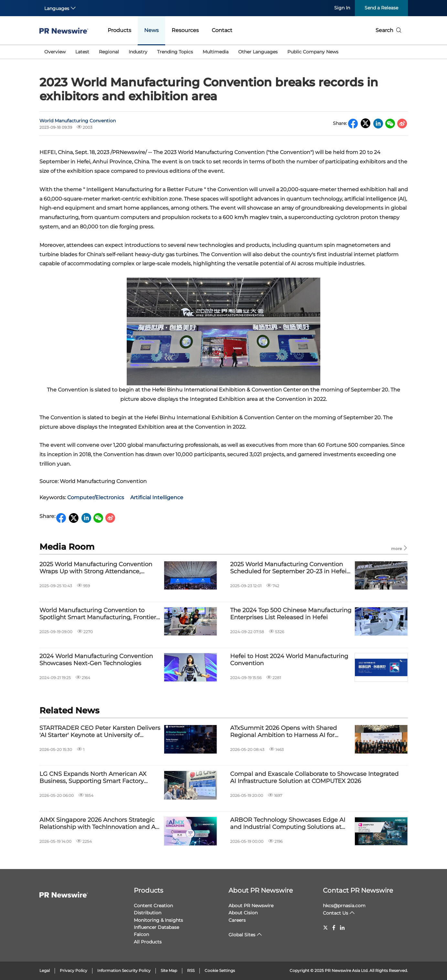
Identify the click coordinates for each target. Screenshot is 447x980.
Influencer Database (156, 927)
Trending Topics (175, 52)
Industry (138, 52)
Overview (55, 52)
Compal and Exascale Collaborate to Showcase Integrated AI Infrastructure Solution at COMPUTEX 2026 (314, 778)
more (399, 548)
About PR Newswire (261, 890)
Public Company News (313, 52)
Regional (109, 52)
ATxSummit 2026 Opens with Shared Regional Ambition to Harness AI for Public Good (283, 732)
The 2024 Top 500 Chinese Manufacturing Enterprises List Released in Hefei (291, 614)
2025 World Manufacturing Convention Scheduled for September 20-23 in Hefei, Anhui (289, 568)
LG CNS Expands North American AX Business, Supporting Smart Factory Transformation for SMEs (93, 778)
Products (119, 30)
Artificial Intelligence (157, 497)
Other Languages (258, 52)
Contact (222, 30)
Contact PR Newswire (358, 890)
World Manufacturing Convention (78, 121)
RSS (191, 970)
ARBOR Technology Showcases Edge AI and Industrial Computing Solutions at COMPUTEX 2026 (288, 824)
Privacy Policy (74, 970)
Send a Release (381, 8)
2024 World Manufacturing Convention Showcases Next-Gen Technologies (96, 660)
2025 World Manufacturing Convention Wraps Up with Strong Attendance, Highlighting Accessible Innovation (96, 568)
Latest (82, 52)
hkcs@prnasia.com (344, 906)
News (151, 30)
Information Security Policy (124, 970)
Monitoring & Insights (158, 920)
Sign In (342, 8)
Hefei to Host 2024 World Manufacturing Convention (289, 660)
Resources (185, 30)
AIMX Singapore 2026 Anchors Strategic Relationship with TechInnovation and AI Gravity (98, 824)
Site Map (169, 970)
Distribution (148, 913)
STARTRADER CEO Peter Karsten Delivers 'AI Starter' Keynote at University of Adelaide (100, 732)
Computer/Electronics (96, 497)
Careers (237, 920)
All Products (148, 942)
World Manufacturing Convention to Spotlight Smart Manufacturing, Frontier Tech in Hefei (98, 614)
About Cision (243, 913)
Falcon (141, 934)
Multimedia (216, 52)
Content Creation (153, 906)
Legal (45, 970)
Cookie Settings (220, 970)
